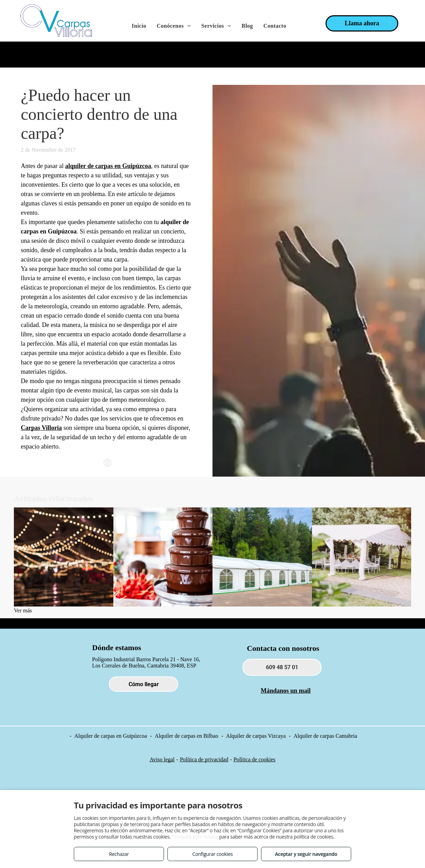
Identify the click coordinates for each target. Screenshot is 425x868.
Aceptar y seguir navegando (306, 854)
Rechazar (119, 854)
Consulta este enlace (195, 837)
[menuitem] (139, 26)
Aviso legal (162, 759)
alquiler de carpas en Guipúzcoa (108, 166)
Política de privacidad (204, 759)
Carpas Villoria (41, 428)
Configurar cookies (213, 854)
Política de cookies (255, 759)
